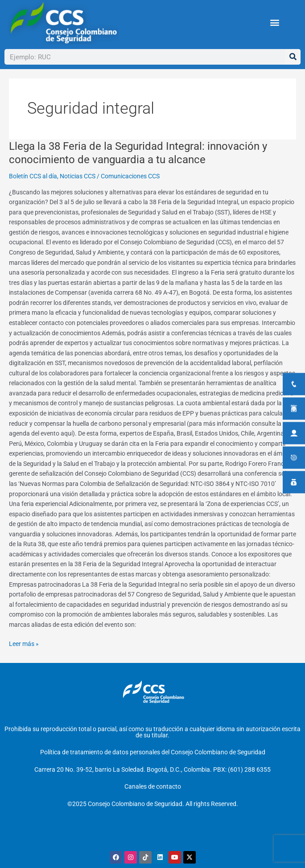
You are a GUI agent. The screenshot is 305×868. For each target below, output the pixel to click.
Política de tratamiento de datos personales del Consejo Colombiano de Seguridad (153, 752)
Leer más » (24, 643)
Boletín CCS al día (33, 176)
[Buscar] (293, 57)
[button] (274, 23)
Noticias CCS (78, 176)
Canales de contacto (153, 786)
